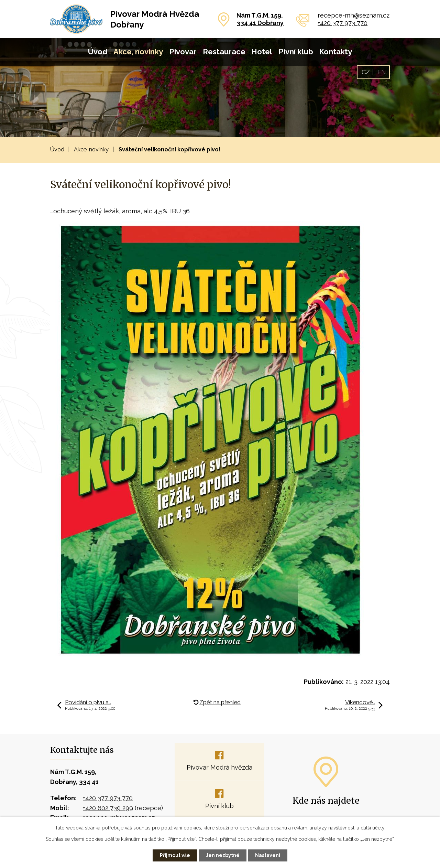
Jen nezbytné (223, 855)
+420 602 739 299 (108, 808)
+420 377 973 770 (343, 23)
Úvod (98, 52)
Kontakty (335, 52)
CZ (366, 72)
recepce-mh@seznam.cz (354, 15)
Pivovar (183, 52)
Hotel (262, 52)
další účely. (373, 828)
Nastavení (268, 855)
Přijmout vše (175, 855)
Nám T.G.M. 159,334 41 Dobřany (260, 19)
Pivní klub (296, 52)
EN (382, 72)
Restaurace (224, 52)
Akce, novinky (138, 52)
